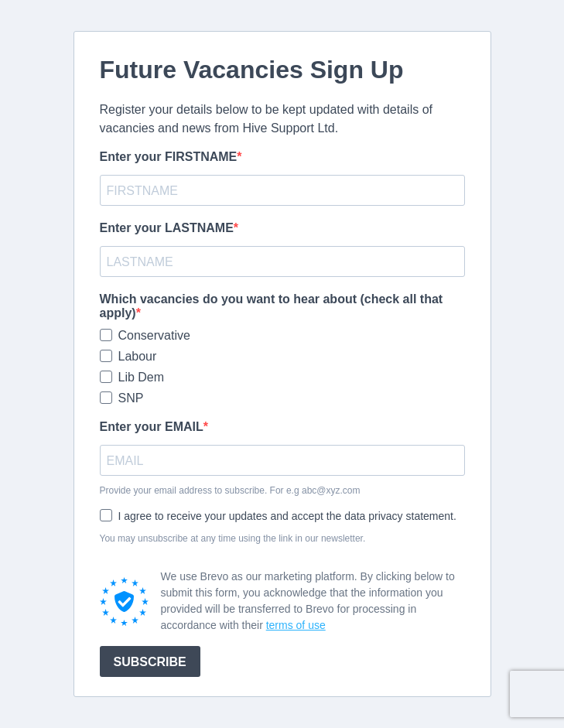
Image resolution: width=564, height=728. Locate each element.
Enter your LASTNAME (167, 228)
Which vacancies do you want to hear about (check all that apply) (272, 306)
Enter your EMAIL (152, 427)
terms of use (296, 625)
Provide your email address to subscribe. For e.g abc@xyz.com (230, 490)
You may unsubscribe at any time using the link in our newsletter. (233, 538)
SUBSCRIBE (150, 662)
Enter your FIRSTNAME (169, 157)
